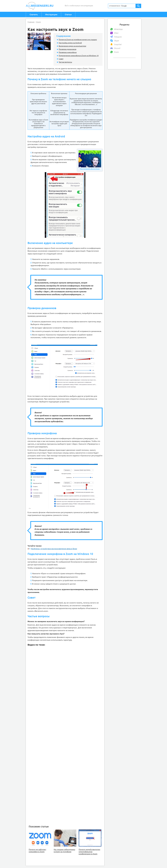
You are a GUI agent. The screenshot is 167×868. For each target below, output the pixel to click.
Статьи (68, 14)
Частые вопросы (65, 62)
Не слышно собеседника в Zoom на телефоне (64, 851)
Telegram (118, 37)
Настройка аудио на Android (70, 43)
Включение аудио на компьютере (72, 46)
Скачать (34, 14)
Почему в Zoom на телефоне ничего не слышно (78, 40)
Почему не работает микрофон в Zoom (37, 851)
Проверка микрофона (68, 52)
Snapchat (118, 44)
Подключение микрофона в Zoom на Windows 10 (79, 56)
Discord (117, 48)
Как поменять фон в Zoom (90, 160)
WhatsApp (118, 29)
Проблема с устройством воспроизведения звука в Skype (52, 549)
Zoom (116, 52)
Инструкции (51, 14)
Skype (117, 41)
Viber (116, 33)
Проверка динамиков (67, 49)
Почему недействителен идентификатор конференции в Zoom (89, 852)
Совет (61, 59)
